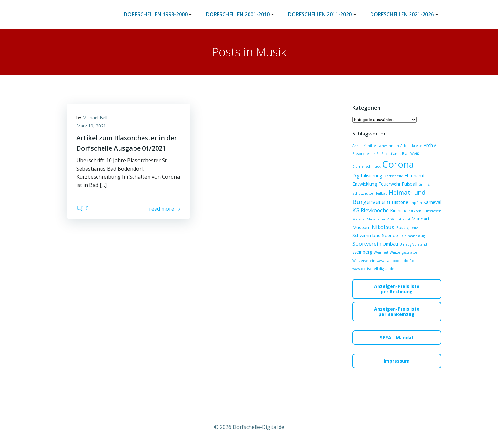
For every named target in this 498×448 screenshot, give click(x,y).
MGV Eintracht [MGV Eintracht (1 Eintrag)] (398, 219)
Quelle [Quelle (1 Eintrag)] (412, 228)
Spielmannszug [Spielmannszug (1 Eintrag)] (412, 236)
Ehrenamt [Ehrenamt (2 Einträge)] (415, 176)
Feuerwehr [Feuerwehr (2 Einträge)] (390, 184)
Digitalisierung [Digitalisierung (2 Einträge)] (367, 176)
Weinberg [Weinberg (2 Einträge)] (362, 252)
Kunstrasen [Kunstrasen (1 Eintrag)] (432, 211)
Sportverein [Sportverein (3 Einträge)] (367, 244)
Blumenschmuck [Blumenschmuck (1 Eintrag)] (367, 166)
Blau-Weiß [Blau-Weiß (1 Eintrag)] (410, 154)
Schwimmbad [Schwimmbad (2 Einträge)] (367, 235)
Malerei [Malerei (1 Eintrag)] (359, 219)
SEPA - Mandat (397, 338)
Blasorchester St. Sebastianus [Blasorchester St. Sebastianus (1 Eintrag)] (377, 154)
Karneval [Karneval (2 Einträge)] (432, 202)
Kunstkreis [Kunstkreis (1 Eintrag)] (413, 211)
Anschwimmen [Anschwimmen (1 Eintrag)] (387, 146)
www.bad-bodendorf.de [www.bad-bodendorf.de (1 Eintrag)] (397, 261)
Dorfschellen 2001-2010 (241, 14)
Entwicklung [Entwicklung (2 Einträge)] (365, 184)
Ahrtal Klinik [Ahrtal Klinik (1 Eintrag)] (363, 146)
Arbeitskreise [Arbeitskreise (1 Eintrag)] (411, 146)
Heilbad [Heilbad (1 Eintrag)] (381, 193)
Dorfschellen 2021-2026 (405, 14)
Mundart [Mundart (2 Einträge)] (421, 219)
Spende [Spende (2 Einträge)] (390, 235)
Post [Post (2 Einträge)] (400, 227)
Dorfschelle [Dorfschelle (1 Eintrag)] (393, 176)
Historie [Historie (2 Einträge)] (400, 202)
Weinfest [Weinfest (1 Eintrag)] (381, 252)
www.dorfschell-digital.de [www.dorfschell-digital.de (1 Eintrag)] (373, 269)
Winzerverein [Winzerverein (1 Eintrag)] (364, 261)
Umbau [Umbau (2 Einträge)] (390, 244)
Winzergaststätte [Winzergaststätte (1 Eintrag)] (403, 252)
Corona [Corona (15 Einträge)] (398, 164)
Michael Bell (95, 117)
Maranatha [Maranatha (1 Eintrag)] (376, 219)
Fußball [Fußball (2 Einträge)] (410, 184)
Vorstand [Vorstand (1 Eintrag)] (420, 244)
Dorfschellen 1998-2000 (159, 14)
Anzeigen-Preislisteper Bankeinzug (397, 312)
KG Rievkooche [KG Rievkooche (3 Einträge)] (371, 210)
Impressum (397, 361)
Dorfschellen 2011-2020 (323, 14)
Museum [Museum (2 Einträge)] (361, 227)
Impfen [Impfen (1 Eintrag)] (416, 203)
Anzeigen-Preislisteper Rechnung (397, 289)
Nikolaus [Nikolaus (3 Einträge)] (383, 227)
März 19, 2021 (91, 126)
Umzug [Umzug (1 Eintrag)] (405, 244)
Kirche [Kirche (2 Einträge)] (396, 210)
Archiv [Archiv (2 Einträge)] (430, 145)
